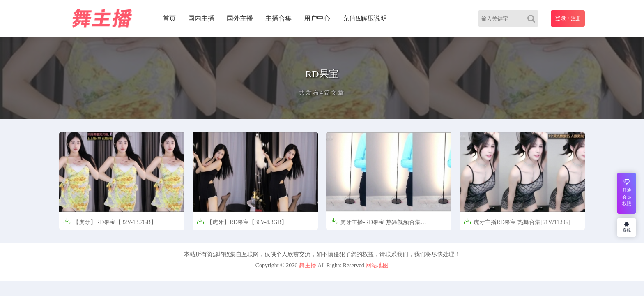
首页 (169, 18)
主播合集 (278, 18)
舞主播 (308, 265)
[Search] (533, 18)
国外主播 (240, 18)
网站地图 (377, 265)
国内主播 (201, 18)
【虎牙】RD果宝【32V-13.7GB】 (110, 221)
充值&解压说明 (365, 18)
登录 (561, 18)
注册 (576, 18)
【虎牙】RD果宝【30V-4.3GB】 (242, 221)
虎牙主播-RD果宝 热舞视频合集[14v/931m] (375, 225)
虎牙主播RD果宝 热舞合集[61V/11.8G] (517, 221)
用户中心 (317, 18)
